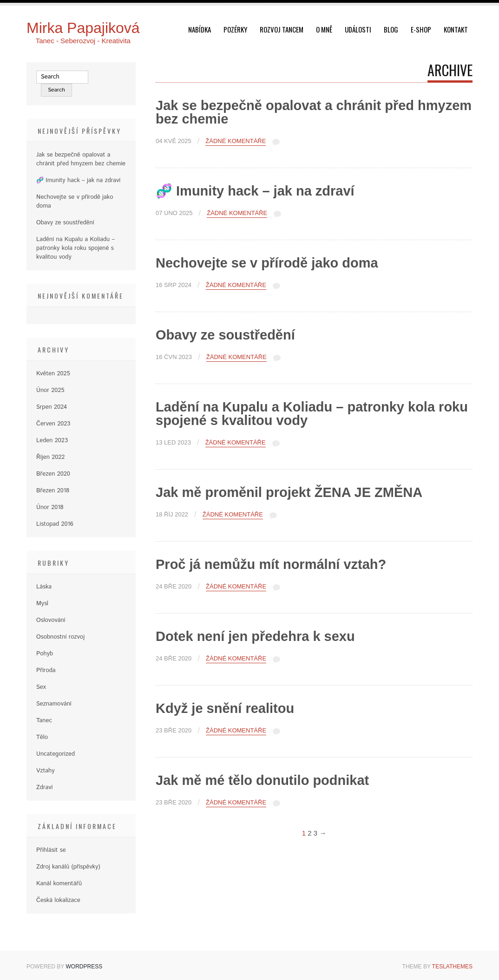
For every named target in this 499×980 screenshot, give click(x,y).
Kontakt (456, 29)
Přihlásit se (51, 850)
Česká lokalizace (58, 900)
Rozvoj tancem (282, 29)
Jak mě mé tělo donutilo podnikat (262, 780)
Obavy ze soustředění (225, 335)
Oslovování (51, 620)
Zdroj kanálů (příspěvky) (68, 867)
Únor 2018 (50, 507)
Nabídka (200, 29)
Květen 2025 (53, 374)
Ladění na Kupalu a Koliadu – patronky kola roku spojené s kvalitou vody (312, 414)
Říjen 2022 (50, 457)
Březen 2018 (53, 491)
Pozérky (235, 29)
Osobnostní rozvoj (60, 637)
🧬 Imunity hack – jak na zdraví (255, 191)
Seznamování (54, 704)
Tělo (42, 737)
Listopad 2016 (55, 524)
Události (358, 29)
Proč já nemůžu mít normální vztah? (271, 564)
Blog (391, 29)
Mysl (42, 604)
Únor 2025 (50, 390)
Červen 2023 (53, 424)
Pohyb (45, 654)
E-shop (421, 29)
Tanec (44, 721)
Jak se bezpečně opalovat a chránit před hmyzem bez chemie (314, 112)
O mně (324, 29)
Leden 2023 (52, 441)
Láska (44, 587)
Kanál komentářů (59, 884)
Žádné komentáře (236, 141)
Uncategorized (56, 754)
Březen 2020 (53, 474)
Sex (41, 687)
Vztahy (46, 771)
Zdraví (44, 787)
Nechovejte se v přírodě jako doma (267, 263)
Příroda (46, 670)
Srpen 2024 (52, 407)
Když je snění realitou (225, 708)
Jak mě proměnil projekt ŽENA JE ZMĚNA (289, 492)
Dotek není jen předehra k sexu (255, 636)
